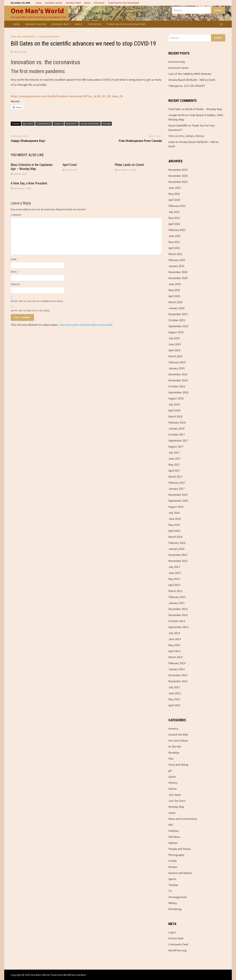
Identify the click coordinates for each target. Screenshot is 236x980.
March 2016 (175, 537)
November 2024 (178, 176)
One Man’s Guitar (54, 3)
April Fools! (70, 165)
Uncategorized (177, 897)
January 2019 (176, 368)
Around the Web (178, 735)
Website (16, 284)
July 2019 (174, 338)
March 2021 (175, 254)
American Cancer (179, 68)
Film (171, 759)
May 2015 (174, 579)
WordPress (70, 975)
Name (15, 259)
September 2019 (178, 326)
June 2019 (175, 344)
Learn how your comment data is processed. (86, 325)
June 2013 (175, 693)
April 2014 (174, 651)
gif (170, 771)
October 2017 (177, 434)
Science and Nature (49, 37)
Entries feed (176, 938)
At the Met (175, 747)
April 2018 (174, 410)
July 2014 (174, 633)
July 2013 (174, 687)
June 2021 (175, 236)
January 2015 (176, 603)
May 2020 (174, 290)
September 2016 (178, 501)
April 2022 (174, 224)
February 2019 (177, 362)
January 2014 (176, 669)
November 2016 (178, 495)
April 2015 (174, 585)
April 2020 (174, 296)
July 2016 (174, 513)
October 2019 (177, 320)
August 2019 (176, 332)
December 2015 (178, 555)
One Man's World (37, 11)
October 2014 (177, 621)
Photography (176, 855)
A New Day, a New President (29, 183)
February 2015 (177, 597)
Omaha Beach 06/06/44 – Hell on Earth (192, 80)
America (173, 728)
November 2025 (178, 170)
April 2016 (174, 531)
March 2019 (175, 356)
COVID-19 (58, 124)
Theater (173, 885)
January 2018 (176, 428)
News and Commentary (23, 37)
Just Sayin (175, 795)
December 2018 (178, 374)
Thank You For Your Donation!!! (124, 3)
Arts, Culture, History (191, 136)
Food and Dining (178, 765)
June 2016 (175, 519)
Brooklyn (174, 753)
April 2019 (174, 350)
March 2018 (175, 416)
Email (15, 272)
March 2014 (175, 657)
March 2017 (175, 477)
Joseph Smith (177, 115)
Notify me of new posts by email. (31, 311)
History (173, 783)
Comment (17, 215)
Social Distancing (90, 124)
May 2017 (174, 465)
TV (170, 891)
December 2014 (178, 609)
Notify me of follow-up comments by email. (37, 301)
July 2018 (174, 404)
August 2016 (176, 507)
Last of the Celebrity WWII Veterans (190, 74)
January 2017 (176, 489)
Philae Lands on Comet (129, 165)
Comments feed (178, 944)
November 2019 (178, 314)
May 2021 (174, 242)
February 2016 (177, 543)
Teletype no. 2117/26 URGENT (187, 86)
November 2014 (178, 615)
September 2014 (178, 627)
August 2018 (176, 398)
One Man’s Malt (73, 3)
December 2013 (178, 675)
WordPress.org (177, 950)
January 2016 (176, 549)
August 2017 (176, 446)
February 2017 (177, 483)
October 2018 (177, 386)
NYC (171, 825)
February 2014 (177, 663)
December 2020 (178, 272)
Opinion (173, 843)
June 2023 (175, 188)
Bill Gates (28, 124)
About (87, 3)
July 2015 (174, 567)
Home (39, 3)
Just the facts (177, 801)
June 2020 (175, 284)
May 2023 (174, 194)
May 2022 (174, 218)
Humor (173, 789)
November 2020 (178, 278)
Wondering (175, 909)
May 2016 (174, 525)
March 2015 (175, 591)
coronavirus (44, 124)
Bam (83, 975)
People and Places (180, 849)
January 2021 (176, 266)
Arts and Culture (178, 741)
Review (173, 867)
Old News (174, 837)
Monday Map (176, 807)
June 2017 (175, 459)
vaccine (107, 124)
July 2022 (174, 212)
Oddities (174, 831)
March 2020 (175, 302)
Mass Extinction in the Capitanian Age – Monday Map (32, 167)
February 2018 (177, 422)
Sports (172, 879)
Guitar (172, 777)
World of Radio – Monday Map (204, 109)
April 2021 (174, 248)
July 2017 (174, 453)
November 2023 (178, 182)
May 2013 (174, 699)
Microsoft (72, 124)
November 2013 (178, 681)
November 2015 (178, 561)
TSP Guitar (99, 3)
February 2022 (177, 230)
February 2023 (177, 206)
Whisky (173, 903)
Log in (172, 932)
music (172, 813)
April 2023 (174, 200)
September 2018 (178, 392)
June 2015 (175, 573)
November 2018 (178, 380)
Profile (173, 861)
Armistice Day (177, 62)
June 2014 (175, 639)
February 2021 (177, 260)
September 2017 (178, 440)
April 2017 (174, 471)
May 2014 (174, 645)
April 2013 (174, 705)
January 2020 (176, 308)
